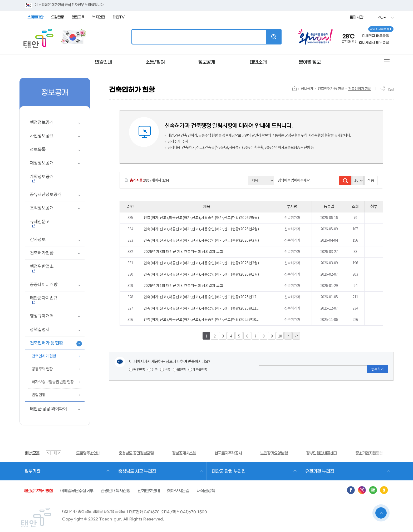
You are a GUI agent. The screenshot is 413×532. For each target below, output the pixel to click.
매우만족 (137, 370)
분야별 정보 (310, 62)
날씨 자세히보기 (381, 29)
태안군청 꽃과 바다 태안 (39, 39)
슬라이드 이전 (48, 453)
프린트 (391, 88)
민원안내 (103, 62)
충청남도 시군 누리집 (137, 471)
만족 (153, 370)
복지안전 (99, 17)
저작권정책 (206, 491)
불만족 (179, 370)
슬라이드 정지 (53, 453)
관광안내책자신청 (115, 491)
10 (280, 336)
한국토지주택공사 (228, 453)
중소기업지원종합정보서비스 (378, 453)
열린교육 (78, 17)
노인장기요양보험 (274, 453)
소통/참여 (155, 62)
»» (296, 336)
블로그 (373, 490)
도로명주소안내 (88, 453)
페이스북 (351, 490)
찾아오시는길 (178, 491)
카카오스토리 (384, 490)
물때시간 (357, 17)
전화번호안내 (149, 491)
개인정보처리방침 (38, 491)
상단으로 (381, 514)
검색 (274, 37)
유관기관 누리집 (320, 471)
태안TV (119, 17)
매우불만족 (198, 370)
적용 (371, 181)
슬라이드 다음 (59, 453)
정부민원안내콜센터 (321, 453)
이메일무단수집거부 (77, 491)
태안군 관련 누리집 (229, 471)
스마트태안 (35, 17)
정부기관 (32, 471)
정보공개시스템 (184, 453)
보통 (165, 370)
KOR (382, 17)
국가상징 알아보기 (73, 37)
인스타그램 (362, 490)
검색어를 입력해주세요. (294, 181)
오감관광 (57, 17)
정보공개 (206, 62)
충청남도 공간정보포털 (136, 453)
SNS (383, 88)
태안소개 (258, 62)
